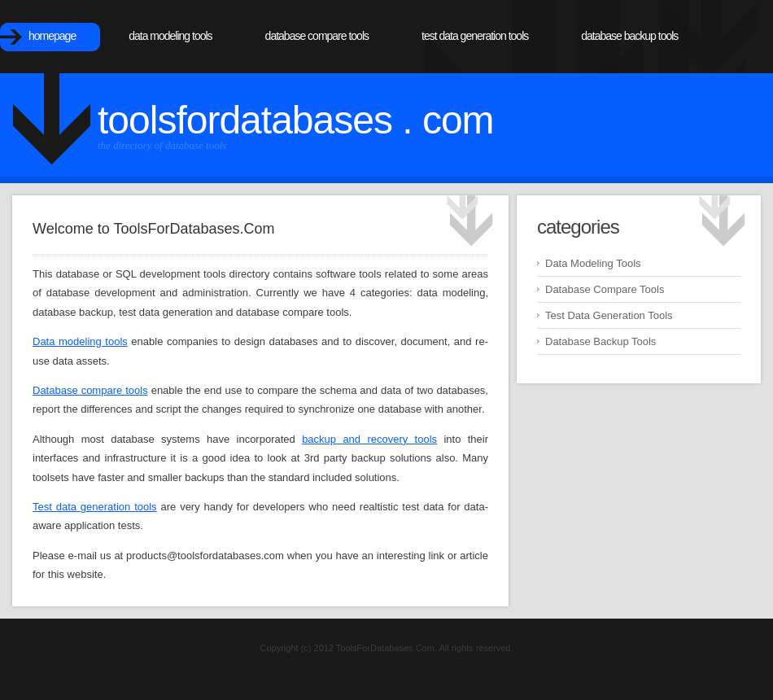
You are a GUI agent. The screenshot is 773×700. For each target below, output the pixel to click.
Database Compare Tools (317, 36)
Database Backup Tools (629, 36)
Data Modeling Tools (170, 36)
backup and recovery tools (369, 439)
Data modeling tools (80, 341)
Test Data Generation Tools (475, 36)
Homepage (52, 36)
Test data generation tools (95, 507)
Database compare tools (90, 390)
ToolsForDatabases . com (296, 120)
